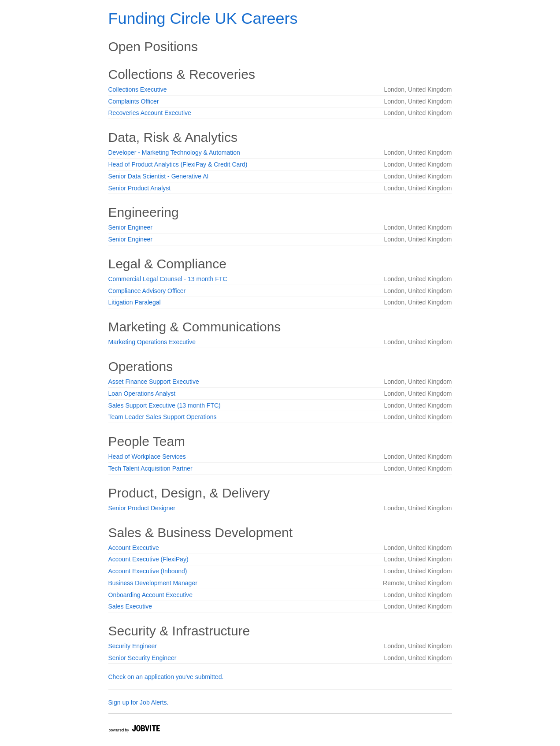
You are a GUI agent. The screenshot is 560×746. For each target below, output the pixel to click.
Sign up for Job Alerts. (139, 702)
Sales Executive (130, 606)
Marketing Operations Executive (152, 342)
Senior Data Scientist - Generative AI (159, 176)
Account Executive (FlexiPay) (148, 559)
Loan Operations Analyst (142, 393)
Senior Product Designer (142, 508)
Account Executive (134, 548)
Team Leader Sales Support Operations (163, 417)
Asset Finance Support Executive (154, 382)
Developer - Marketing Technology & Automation (174, 152)
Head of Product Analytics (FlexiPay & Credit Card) (178, 164)
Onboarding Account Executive (150, 595)
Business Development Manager (153, 583)
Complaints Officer (134, 101)
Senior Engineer (130, 227)
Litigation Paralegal (135, 302)
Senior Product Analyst (140, 188)
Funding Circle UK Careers (203, 18)
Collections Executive (138, 89)
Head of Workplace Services (147, 457)
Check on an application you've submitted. (166, 677)
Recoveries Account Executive (150, 113)
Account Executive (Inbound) (148, 571)
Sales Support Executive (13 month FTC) (165, 405)
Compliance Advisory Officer (147, 291)
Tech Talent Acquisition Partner (150, 468)
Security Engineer (133, 646)
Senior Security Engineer (143, 658)
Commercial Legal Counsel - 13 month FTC (168, 279)
